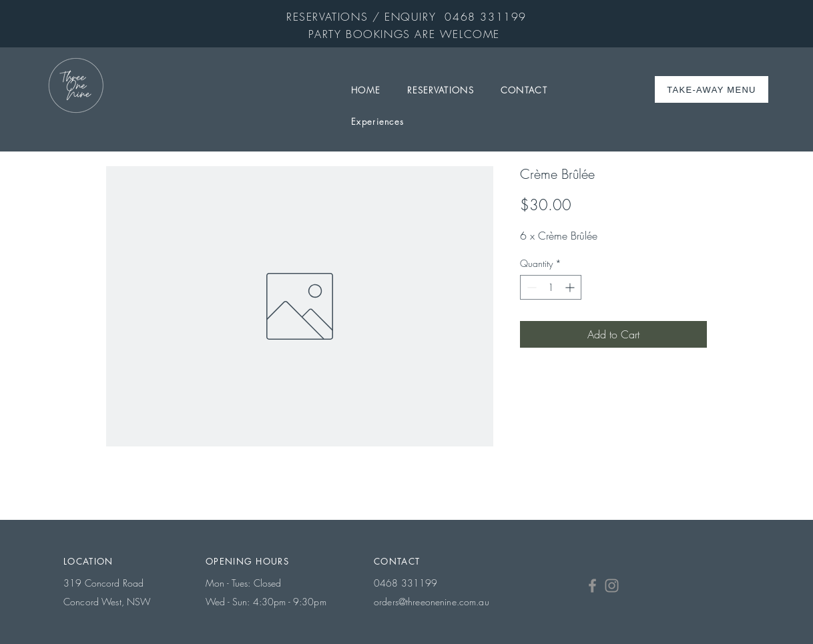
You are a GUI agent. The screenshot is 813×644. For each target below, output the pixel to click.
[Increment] (571, 287)
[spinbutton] (551, 287)
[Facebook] (592, 586)
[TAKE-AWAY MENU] (713, 89)
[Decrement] (530, 287)
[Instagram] (612, 586)
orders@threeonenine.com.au (432, 602)
